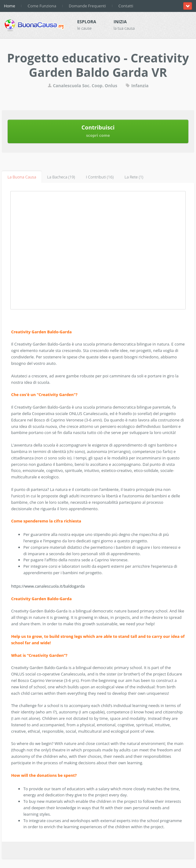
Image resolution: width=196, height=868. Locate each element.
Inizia (120, 22)
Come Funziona (42, 6)
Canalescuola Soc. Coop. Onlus (82, 86)
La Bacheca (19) (61, 177)
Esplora (87, 22)
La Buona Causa (22, 177)
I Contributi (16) (100, 177)
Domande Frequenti (87, 6)
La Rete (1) (134, 177)
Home (10, 6)
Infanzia (137, 86)
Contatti (126, 6)
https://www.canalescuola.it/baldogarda (48, 586)
